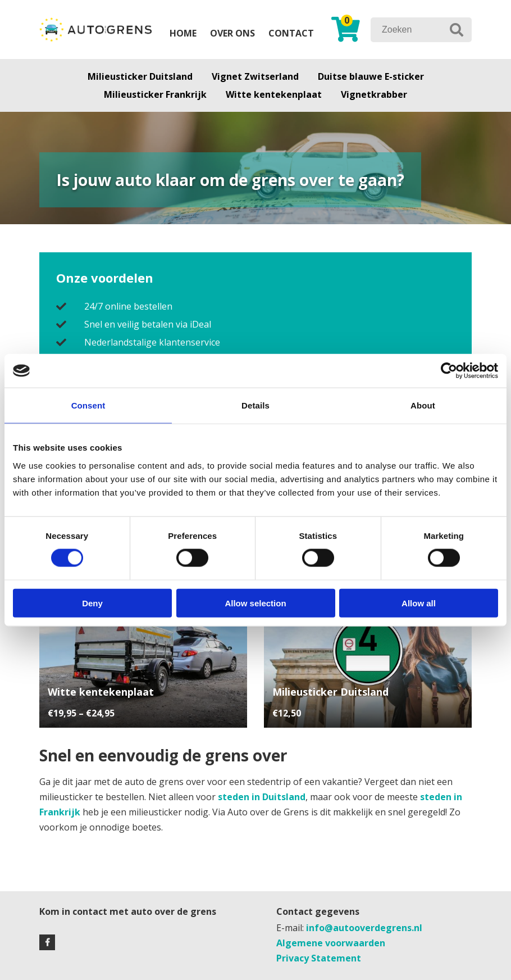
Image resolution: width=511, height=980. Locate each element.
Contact (291, 33)
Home (183, 33)
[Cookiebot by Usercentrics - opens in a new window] (449, 371)
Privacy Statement (319, 958)
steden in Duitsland (262, 797)
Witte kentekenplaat (274, 94)
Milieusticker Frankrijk (155, 94)
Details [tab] (255, 405)
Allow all (419, 603)
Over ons (232, 33)
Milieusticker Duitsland (140, 76)
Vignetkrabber (374, 94)
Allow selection (255, 603)
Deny (92, 603)
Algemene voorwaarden (331, 943)
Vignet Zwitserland (255, 76)
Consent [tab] (88, 405)
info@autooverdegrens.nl (364, 928)
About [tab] (423, 405)
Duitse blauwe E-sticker (371, 76)
